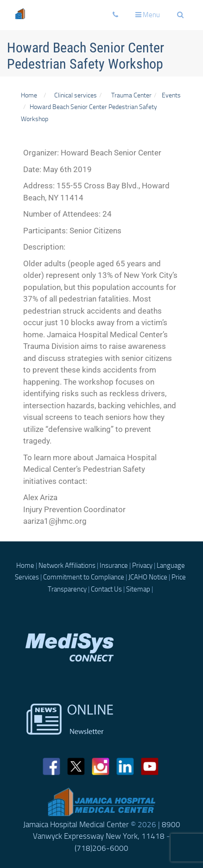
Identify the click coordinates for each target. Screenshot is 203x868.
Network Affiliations (67, 566)
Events (171, 95)
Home (29, 95)
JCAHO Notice (148, 577)
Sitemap (138, 589)
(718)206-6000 (101, 848)
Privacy (142, 566)
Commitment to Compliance (84, 577)
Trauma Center (131, 95)
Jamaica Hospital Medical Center (76, 824)
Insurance (114, 566)
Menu (150, 17)
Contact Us (106, 589)
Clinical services (74, 95)
